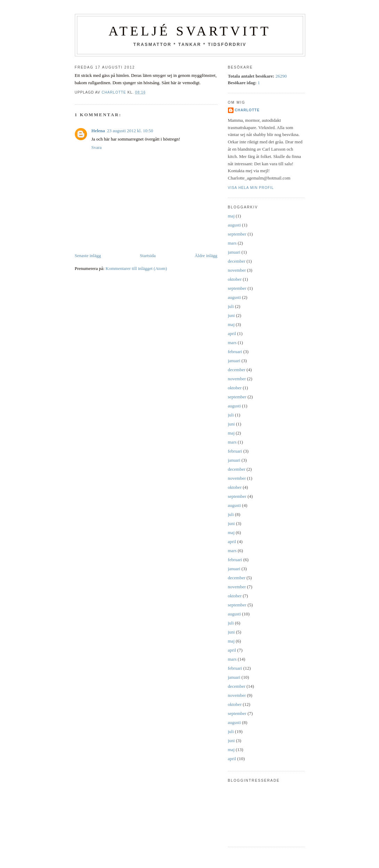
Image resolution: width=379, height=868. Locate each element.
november (237, 270)
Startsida (148, 256)
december (237, 261)
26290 (281, 76)
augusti (235, 225)
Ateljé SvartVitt (190, 31)
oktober (235, 279)
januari (234, 252)
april (232, 333)
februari (235, 352)
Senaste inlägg (88, 256)
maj (231, 216)
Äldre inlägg (206, 256)
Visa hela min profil (251, 188)
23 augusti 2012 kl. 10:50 (130, 131)
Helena (98, 131)
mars (232, 243)
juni (231, 315)
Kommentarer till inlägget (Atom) (136, 268)
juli (231, 306)
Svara (97, 147)
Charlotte (247, 110)
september (237, 234)
